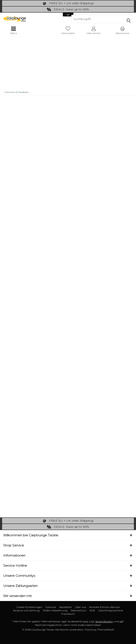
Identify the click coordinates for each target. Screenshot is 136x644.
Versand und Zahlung (26, 610)
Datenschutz (78, 610)
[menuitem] (122, 31)
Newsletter (66, 607)
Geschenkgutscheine (111, 610)
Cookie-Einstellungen (29, 607)
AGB (92, 610)
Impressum (68, 614)
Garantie (51, 607)
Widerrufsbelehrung (55, 610)
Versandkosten (104, 621)
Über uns (81, 607)
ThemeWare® (106, 630)
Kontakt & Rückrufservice (104, 607)
